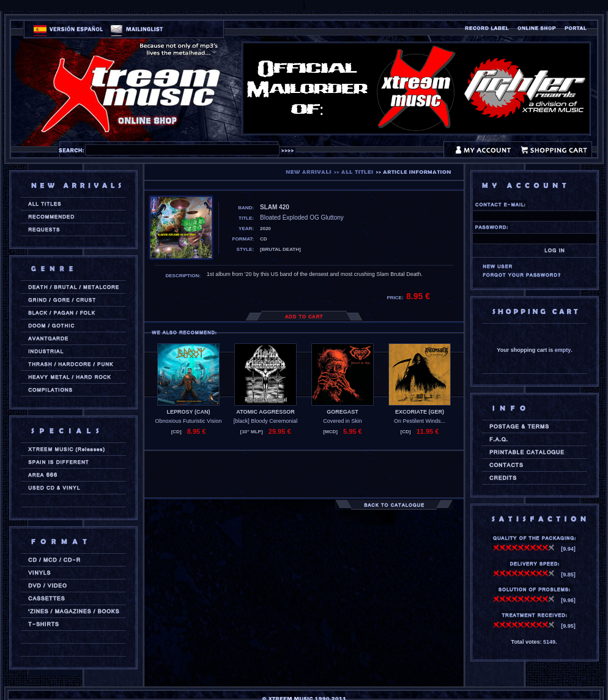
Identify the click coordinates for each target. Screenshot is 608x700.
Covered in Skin (343, 421)
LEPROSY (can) (189, 412)
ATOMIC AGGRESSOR (265, 412)
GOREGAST (343, 412)
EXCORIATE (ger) (420, 412)
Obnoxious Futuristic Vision (189, 421)
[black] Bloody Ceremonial (266, 421)
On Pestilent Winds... (420, 421)
